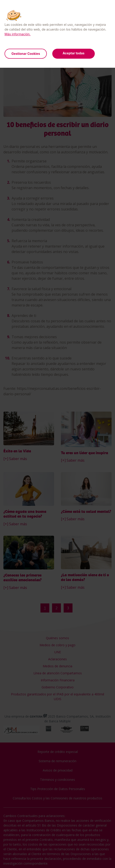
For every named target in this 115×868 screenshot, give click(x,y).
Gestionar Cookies (26, 54)
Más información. (17, 34)
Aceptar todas (73, 53)
